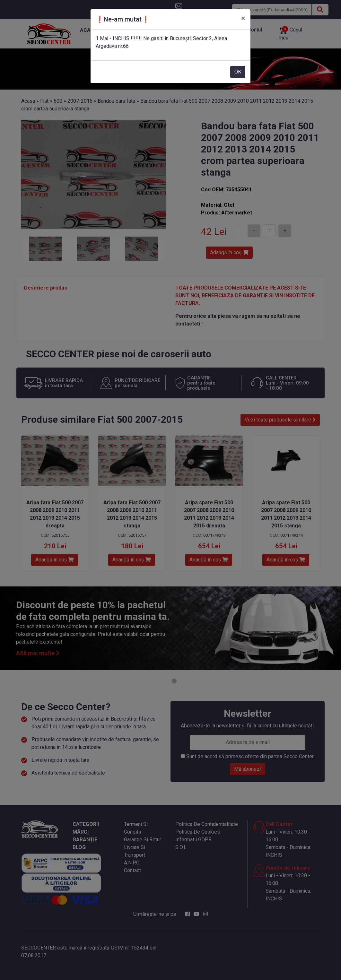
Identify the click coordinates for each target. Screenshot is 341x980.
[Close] (243, 18)
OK (238, 72)
